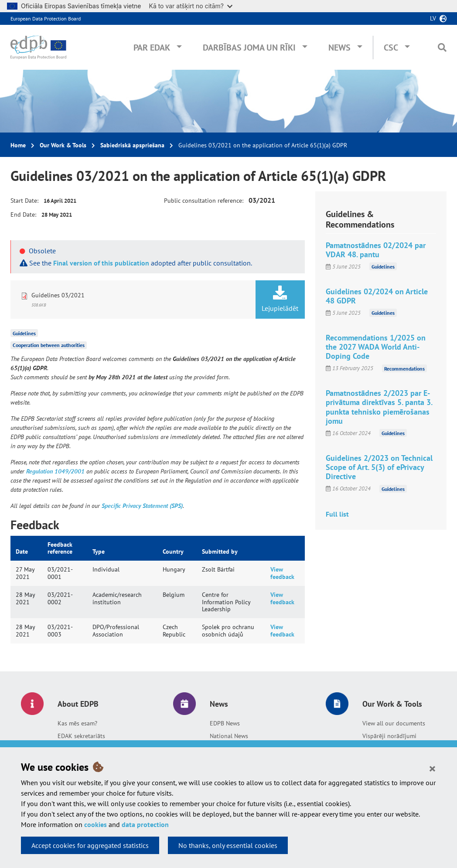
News (339, 48)
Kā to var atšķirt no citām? (191, 6)
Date (22, 551)
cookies (95, 824)
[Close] (432, 768)
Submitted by (220, 551)
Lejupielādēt (280, 299)
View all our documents (394, 723)
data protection (145, 824)
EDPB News (225, 723)
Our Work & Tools (63, 145)
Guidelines (24, 333)
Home (18, 145)
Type (99, 551)
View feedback (282, 573)
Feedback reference (60, 548)
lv (433, 18)
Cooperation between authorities (49, 345)
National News (229, 736)
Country (173, 551)
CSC (391, 48)
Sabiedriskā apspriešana (132, 145)
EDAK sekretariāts (81, 736)
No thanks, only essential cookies (228, 845)
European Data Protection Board (46, 19)
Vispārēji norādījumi (389, 736)
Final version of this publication (101, 263)
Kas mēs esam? (77, 723)
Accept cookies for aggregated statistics (90, 845)
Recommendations (404, 368)
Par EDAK (152, 48)
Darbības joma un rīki (249, 48)
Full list (337, 514)
